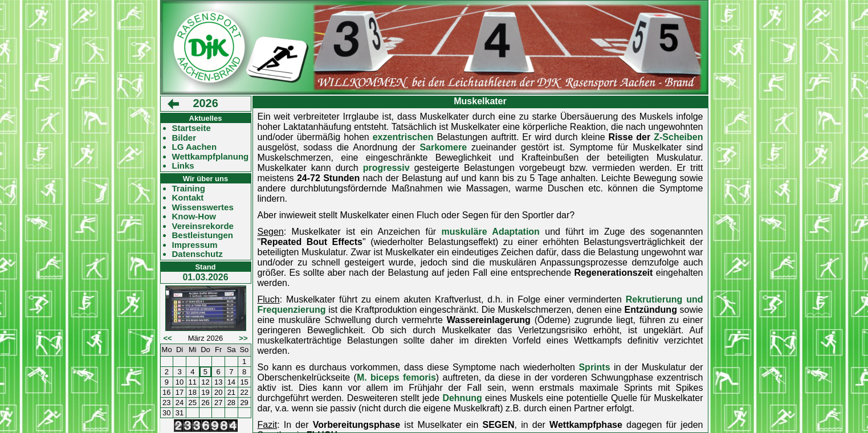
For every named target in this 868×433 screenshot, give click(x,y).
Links (183, 166)
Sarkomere (443, 147)
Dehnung (462, 398)
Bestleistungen (203, 235)
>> (243, 338)
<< (168, 338)
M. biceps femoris (396, 377)
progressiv (386, 168)
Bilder (184, 138)
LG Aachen (195, 147)
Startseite (191, 128)
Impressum (195, 245)
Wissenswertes (203, 207)
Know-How (194, 217)
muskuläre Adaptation (491, 232)
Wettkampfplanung (211, 157)
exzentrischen (403, 137)
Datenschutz (197, 254)
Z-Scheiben (678, 137)
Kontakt (188, 198)
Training (189, 189)
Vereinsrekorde (203, 226)
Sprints (594, 367)
